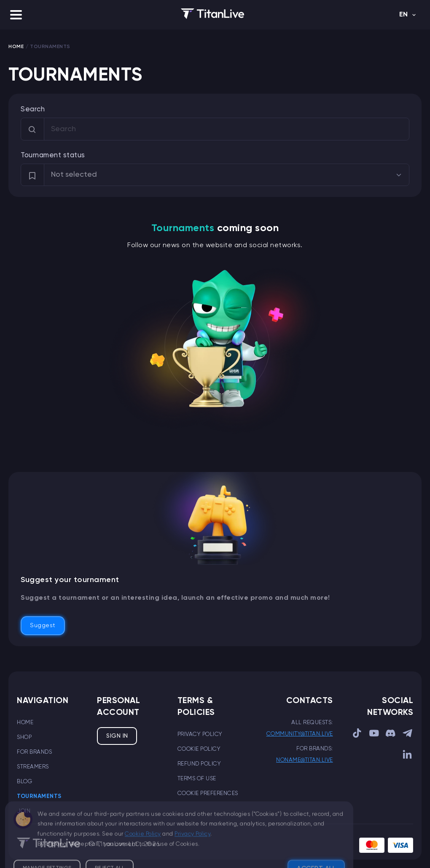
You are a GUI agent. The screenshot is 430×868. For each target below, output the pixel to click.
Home (25, 722)
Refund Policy (199, 764)
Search (33, 109)
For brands (34, 752)
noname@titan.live (305, 760)
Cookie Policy (199, 749)
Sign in (117, 736)
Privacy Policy (200, 734)
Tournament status (53, 155)
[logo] (212, 15)
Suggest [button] (43, 625)
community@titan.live (300, 734)
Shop (24, 737)
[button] (16, 15)
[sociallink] (357, 735)
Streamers (33, 767)
